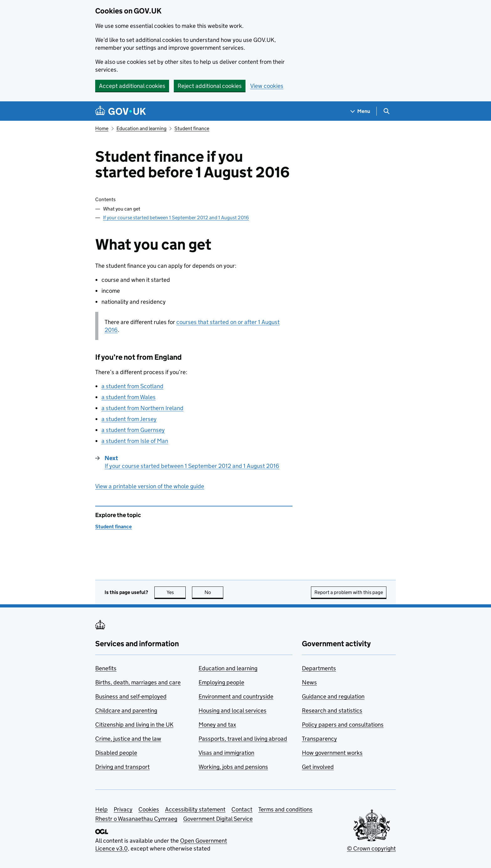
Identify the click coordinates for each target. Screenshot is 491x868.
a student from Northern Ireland (142, 408)
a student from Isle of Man (135, 441)
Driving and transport (122, 767)
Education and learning (142, 128)
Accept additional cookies (132, 86)
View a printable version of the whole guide (150, 486)
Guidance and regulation (333, 696)
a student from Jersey (129, 419)
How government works (332, 753)
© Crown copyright (371, 848)
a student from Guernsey (133, 430)
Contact (242, 809)
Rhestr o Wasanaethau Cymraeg (136, 819)
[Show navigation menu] (360, 111)
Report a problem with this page (349, 592)
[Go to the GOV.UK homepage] (121, 111)
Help (101, 809)
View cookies (267, 86)
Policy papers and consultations (343, 725)
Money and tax (217, 725)
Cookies (149, 809)
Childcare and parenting (126, 711)
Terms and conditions (285, 809)
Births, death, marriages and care (138, 682)
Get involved (318, 767)
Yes (176, 592)
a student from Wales (129, 397)
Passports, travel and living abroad (243, 739)
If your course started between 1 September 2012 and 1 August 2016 (176, 218)
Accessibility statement (195, 809)
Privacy (123, 809)
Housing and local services (233, 711)
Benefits (106, 668)
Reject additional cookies (210, 86)
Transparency (319, 739)
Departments (319, 668)
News (309, 682)
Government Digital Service (218, 819)
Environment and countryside (236, 696)
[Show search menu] (386, 111)
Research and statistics (332, 711)
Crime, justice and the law (128, 739)
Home (102, 128)
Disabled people (116, 753)
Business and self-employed (131, 696)
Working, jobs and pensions (233, 767)
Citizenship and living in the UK (134, 725)
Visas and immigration (226, 753)
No (214, 592)
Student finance (192, 128)
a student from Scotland (132, 386)
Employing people (221, 682)
